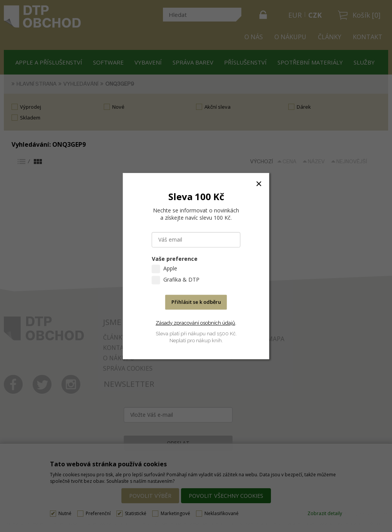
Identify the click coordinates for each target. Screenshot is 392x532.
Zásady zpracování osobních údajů (195, 323)
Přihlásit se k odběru (196, 302)
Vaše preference (175, 259)
